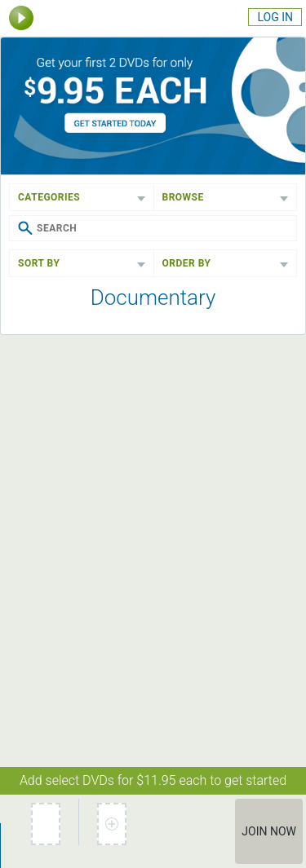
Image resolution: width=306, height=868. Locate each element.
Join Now (269, 831)
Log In (275, 17)
